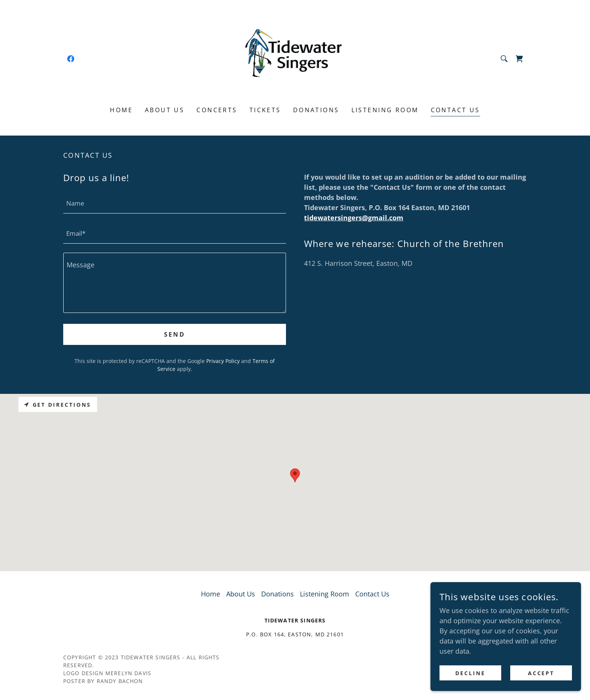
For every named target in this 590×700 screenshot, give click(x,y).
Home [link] (121, 110)
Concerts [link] (217, 110)
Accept (541, 673)
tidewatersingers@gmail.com (354, 218)
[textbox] (175, 203)
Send (175, 334)
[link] (71, 59)
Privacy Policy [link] (223, 361)
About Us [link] (165, 110)
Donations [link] (316, 110)
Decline (470, 673)
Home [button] (211, 594)
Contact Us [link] (455, 110)
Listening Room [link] (385, 110)
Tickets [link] (265, 110)
